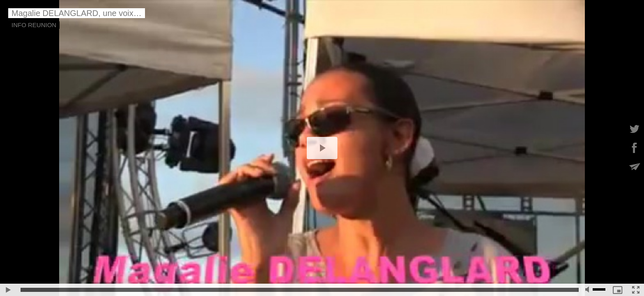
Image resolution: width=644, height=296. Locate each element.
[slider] (300, 290)
